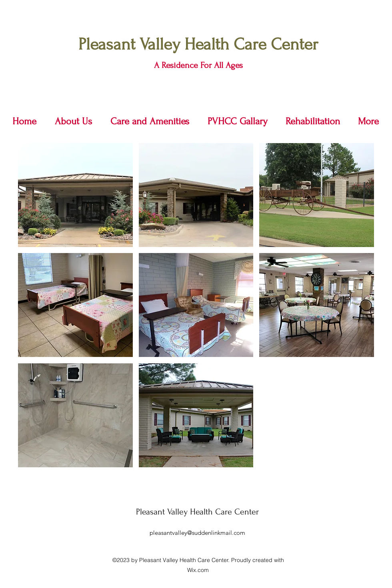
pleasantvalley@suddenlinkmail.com (197, 533)
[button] (75, 195)
